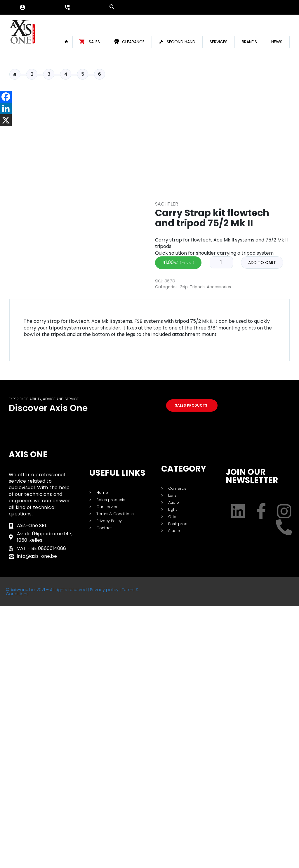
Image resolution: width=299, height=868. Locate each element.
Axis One (28, 454)
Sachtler (167, 204)
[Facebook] (6, 97)
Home (68, 42)
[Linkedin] (6, 108)
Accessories (219, 287)
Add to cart (262, 263)
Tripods (197, 287)
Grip (184, 287)
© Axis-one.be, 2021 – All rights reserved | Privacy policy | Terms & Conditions (72, 592)
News (277, 42)
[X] (6, 120)
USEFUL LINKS (117, 473)
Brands (249, 42)
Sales (94, 42)
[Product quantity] (221, 262)
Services (219, 42)
